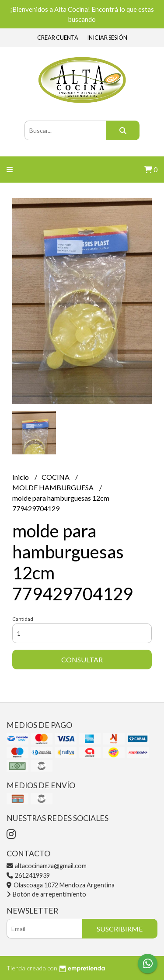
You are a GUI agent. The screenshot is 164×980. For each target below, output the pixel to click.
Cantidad (23, 619)
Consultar (82, 660)
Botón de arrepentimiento (46, 894)
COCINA (56, 477)
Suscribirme (120, 929)
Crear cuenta (58, 38)
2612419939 (28, 875)
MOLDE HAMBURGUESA (54, 487)
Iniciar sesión (107, 38)
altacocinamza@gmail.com (47, 866)
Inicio (21, 477)
